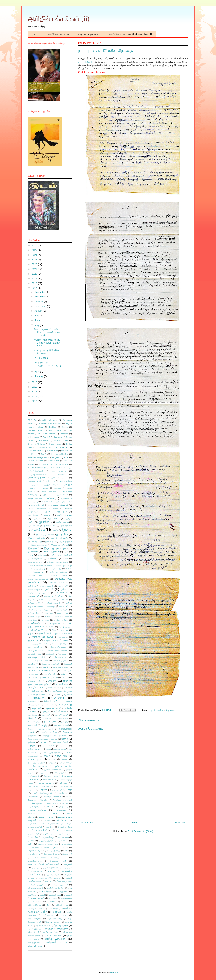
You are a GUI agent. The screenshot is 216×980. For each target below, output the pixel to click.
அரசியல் (47, 495)
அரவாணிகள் (62, 495)
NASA (44, 454)
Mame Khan (66, 451)
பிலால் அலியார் (37, 810)
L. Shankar (62, 447)
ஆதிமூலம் (37, 519)
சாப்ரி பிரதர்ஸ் (62, 684)
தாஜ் (44, 725)
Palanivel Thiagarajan (38, 457)
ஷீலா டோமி (33, 932)
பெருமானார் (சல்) (36, 824)
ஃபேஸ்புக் (61, 593)
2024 (35, 255)
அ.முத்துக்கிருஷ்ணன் (37, 474)
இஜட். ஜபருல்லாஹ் (55, 548)
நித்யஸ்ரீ (53, 763)
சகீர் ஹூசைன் (60, 667)
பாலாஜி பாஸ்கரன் (52, 797)
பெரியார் (62, 820)
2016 (35, 382)
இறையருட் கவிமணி (60, 545)
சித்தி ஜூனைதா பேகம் (41, 695)
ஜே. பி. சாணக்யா (53, 922)
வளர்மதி (68, 895)
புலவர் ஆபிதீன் (46, 817)
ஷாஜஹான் (63, 929)
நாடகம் (52, 759)
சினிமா (59, 698)
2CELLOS (32, 420)
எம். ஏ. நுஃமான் (59, 572)
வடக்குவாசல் (63, 892)
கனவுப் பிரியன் (61, 610)
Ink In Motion (41, 358)
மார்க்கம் (35, 847)
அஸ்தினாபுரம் (34, 515)
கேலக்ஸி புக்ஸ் (35, 654)
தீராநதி (65, 739)
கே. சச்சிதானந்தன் (60, 644)
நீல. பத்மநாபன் (40, 766)
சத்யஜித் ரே (50, 674)
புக (44, 813)
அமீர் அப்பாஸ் (49, 491)
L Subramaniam (44, 447)
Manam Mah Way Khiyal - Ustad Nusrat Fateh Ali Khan (48, 343)
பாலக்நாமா (63, 793)
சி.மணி (69, 688)
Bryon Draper (55, 430)
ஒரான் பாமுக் (34, 589)
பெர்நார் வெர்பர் (56, 824)
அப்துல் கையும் (51, 485)
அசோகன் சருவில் (59, 478)
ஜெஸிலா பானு (55, 919)
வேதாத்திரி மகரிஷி (36, 909)
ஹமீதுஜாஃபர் (34, 942)
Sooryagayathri (45, 464)
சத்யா (64, 674)
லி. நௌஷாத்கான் (36, 888)
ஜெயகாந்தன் (35, 918)
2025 (35, 250)
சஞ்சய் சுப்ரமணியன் (40, 671)
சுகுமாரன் (37, 708)
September (41, 306)
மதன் (69, 834)
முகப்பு (36, 34)
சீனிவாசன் (49, 705)
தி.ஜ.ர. (31, 729)
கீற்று (54, 630)
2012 (35, 401)
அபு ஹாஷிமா (66, 481)
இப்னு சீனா (62, 534)
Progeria (56, 457)
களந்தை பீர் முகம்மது (38, 610)
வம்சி (42, 895)
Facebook (64, 434)
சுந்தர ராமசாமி (53, 708)
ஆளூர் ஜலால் (66, 526)
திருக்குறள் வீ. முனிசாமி (55, 736)
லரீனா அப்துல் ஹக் (64, 881)
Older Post (180, 823)
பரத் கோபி (33, 786)
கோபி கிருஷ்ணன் (61, 661)
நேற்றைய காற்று (51, 776)
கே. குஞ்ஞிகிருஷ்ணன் (38, 644)
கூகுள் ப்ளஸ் (51, 640)
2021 (35, 269)
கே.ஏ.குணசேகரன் (36, 650)
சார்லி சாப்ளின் (55, 688)
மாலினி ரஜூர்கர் (51, 847)
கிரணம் (51, 627)
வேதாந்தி (54, 909)
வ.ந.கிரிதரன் (46, 891)
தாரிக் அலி (33, 725)
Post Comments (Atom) (140, 831)
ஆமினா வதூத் (62, 522)
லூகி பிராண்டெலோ (56, 888)
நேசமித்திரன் (61, 773)
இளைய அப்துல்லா (39, 545)
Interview (58, 437)
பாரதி (69, 790)
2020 (35, 274)
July (37, 316)
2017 (35, 288)
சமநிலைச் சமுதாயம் (38, 677)
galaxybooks (33, 437)
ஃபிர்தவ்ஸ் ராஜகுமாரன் (39, 593)
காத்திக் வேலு (34, 616)
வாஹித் (52, 902)
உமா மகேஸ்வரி (65, 555)
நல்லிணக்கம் (35, 749)
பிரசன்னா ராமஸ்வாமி (62, 800)
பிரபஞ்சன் (36, 803)
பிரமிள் (65, 803)
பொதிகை (50, 827)
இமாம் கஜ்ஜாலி (59, 538)
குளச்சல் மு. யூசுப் (42, 637)
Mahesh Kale (52, 451)
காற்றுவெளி (55, 623)
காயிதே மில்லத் (61, 620)
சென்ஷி (32, 718)
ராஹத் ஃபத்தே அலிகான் (50, 878)
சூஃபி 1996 (60, 712)
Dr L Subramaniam (47, 434)
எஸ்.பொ (32, 586)
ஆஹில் (55, 530)
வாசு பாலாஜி (38, 898)
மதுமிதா (35, 837)
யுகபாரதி (35, 868)
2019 (35, 278)
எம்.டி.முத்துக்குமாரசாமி (38, 579)
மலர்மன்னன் (63, 837)
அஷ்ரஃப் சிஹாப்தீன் (56, 512)
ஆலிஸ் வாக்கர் (50, 526)
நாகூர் (47, 756)
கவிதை (51, 606)
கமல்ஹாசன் (49, 596)
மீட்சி (66, 847)
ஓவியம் (49, 589)
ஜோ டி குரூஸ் (61, 925)
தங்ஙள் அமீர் (50, 722)
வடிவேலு (32, 895)
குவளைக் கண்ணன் (63, 633)
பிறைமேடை (33, 813)
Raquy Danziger (35, 461)
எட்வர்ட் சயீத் (55, 569)
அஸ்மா (48, 515)
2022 (35, 264)
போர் (55, 830)
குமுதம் (31, 633)
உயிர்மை (53, 558)
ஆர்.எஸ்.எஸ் (34, 526)
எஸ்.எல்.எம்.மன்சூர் (58, 583)
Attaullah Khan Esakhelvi (50, 424)
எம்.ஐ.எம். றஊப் (58, 575)
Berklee (52, 427)
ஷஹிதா (49, 929)
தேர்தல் (32, 746)
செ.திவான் (33, 715)
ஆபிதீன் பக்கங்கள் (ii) (59, 19)
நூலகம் (44, 773)
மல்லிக (31, 841)
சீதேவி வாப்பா (52, 701)
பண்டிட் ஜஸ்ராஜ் (46, 783)
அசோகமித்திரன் (36, 478)
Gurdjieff (46, 437)
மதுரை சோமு (48, 837)
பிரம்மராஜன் (35, 807)
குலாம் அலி (45, 633)
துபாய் (44, 742)
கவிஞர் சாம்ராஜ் (53, 603)
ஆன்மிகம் (38, 530)
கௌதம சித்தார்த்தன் (51, 664)
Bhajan (65, 427)
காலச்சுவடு (34, 623)
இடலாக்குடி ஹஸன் (44, 535)
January (39, 376)
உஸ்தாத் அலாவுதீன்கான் (58, 562)
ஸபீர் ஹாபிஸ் (51, 932)
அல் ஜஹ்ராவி (37, 505)
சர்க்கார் (52, 681)
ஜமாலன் (57, 912)
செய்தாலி (46, 715)
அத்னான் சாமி (34, 481)
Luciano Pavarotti (35, 451)
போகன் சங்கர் (39, 830)
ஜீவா (64, 915)
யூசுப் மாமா (67, 868)
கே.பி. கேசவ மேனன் (58, 650)
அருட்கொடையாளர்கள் (41, 498)
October (39, 301)
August (39, 311)
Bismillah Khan (36, 430)
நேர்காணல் (34, 776)
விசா (48, 905)
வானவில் (37, 902)
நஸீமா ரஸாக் (60, 749)
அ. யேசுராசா (59, 471)
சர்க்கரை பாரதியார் (36, 681)
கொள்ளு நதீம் (37, 657)
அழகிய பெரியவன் (37, 508)
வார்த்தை (53, 898)
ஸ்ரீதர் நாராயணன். (53, 935)
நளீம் (49, 749)
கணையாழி (34, 596)
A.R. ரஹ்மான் (50, 420)
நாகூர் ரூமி (35, 759)
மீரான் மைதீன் (35, 851)
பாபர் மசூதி (57, 790)
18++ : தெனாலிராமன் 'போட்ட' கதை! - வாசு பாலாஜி (47, 332)
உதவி (52, 555)
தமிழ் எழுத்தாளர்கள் (89, 34)
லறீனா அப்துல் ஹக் (39, 885)
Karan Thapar (55, 444)
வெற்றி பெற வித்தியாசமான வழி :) (47, 364)
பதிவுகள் (64, 783)
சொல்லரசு (47, 718)
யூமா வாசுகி (37, 871)
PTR (66, 457)
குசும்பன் (64, 630)
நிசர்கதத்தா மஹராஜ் (37, 763)
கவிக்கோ (64, 600)
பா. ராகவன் (48, 786)
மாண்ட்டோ (67, 844)
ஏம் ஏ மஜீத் (63, 586)
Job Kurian (43, 441)
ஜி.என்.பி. (49, 915)
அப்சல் (35, 485)
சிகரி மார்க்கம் (37, 691)
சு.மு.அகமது (65, 705)
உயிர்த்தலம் (37, 558)
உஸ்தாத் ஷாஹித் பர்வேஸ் (40, 565)
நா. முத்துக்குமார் (52, 753)
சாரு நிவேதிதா (86, 62)
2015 (35, 387)
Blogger (114, 973)
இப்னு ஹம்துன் (36, 538)
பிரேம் (50, 807)
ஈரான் (66, 552)
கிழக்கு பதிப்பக (65, 627)
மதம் (61, 834)
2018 (35, 283)
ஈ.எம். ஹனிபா (52, 552)
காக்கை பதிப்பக (35, 613)
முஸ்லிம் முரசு (34, 854)
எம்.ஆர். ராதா (35, 575)
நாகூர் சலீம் (61, 756)
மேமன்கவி (67, 854)
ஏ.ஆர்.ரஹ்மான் (47, 586)
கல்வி (54, 600)
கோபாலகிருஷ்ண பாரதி (38, 661)
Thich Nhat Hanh (58, 468)
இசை (67, 529)
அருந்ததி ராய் (66, 498)
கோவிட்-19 (33, 664)
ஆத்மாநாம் (53, 518)
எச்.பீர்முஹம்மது (38, 569)
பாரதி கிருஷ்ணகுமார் (42, 793)
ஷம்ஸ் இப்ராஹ (35, 929)
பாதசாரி (43, 790)
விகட (65, 902)
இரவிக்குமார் (51, 542)
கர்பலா (61, 596)
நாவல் (65, 759)
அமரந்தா (58, 488)
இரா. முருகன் (66, 542)
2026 (35, 245)
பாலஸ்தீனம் (33, 797)
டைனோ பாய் (34, 722)
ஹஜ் (65, 942)
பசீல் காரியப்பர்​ (50, 780)
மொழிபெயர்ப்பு (35, 861)
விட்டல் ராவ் (62, 905)
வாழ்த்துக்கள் (66, 898)
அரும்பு (34, 502)
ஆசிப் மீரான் (64, 515)
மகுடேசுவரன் (49, 834)
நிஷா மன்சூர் (66, 763)
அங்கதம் (61, 474)
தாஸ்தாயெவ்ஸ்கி (61, 725)
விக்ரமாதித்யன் (34, 905)
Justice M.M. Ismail (36, 444)
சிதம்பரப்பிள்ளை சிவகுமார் (60, 691)
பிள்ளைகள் (60, 810)
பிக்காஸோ (44, 800)
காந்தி (47, 616)
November (41, 297)
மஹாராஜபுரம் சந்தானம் (48, 844)
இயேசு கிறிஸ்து (35, 542)
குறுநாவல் (63, 637)
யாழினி (68, 864)
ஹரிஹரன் (51, 942)
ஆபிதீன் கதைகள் (59, 34)
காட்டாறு (49, 613)
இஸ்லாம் (33, 552)
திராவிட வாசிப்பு (49, 732)
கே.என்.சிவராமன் (58, 647)
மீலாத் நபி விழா (54, 851)
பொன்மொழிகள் (65, 827)
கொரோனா (63, 654)
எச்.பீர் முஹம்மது (64, 565)
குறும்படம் (34, 640)
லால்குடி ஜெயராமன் (60, 885)
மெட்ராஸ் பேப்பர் (51, 854)
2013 (35, 396)
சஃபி (45, 667)
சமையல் (65, 678)
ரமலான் (51, 871)
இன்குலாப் (34, 548)
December (41, 292)
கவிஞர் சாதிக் (34, 603)
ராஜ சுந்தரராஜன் (53, 875)
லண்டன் (48, 881)
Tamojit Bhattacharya (37, 468)
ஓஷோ (64, 589)
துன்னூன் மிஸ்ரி (60, 742)
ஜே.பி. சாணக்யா (43, 925)
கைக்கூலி (50, 654)
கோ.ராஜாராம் (60, 657)
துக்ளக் (31, 742)
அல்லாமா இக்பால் (58, 505)
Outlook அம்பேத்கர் (60, 454)
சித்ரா (57, 695)
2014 (35, 391)
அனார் (55, 508)
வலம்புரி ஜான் (55, 895)
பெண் (47, 820)
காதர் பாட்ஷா (63, 613)
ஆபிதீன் (43, 522)
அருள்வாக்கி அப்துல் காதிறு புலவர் (57, 502)
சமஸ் (55, 678)
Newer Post (87, 823)
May (37, 325)
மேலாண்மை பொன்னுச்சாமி (50, 858)
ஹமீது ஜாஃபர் (55, 939)
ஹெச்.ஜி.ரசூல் (35, 946)
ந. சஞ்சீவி (48, 746)
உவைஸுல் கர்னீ (35, 562)
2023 (35, 260)
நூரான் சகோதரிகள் (53, 769)
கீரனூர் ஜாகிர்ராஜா (39, 630)
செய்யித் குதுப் (62, 715)
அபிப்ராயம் (50, 481)
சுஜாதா (45, 712)
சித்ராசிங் (68, 695)
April (37, 371)
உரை (65, 558)
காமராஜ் (45, 620)
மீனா (67, 851)
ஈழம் (31, 555)
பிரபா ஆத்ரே (52, 803)
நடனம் (64, 746)
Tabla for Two (62, 464)
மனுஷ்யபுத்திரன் (46, 841)
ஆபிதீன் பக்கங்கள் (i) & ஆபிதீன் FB (131, 34)
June (38, 320)
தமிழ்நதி (65, 722)
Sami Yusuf (53, 461)
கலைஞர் (43, 600)
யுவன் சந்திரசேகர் (50, 868)
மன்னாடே (63, 841)
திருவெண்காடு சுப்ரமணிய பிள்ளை (43, 739)
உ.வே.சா (42, 555)
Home (134, 823)
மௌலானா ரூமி (58, 861)
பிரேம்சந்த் (63, 807)
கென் (65, 640)
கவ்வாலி (64, 606)
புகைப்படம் (56, 813)
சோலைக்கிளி (62, 718)
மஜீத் (31, 844)
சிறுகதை (170, 710)
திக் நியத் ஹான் (46, 729)
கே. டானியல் (35, 647)
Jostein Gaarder (61, 441)
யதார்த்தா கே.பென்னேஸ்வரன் (44, 864)
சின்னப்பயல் (33, 701)
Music (34, 454)
